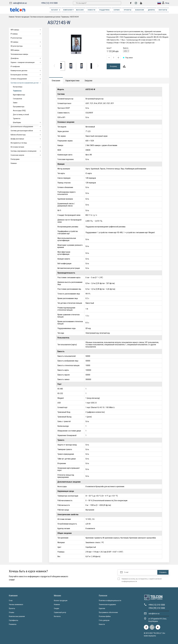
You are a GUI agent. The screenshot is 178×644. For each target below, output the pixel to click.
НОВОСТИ (92, 10)
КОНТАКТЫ (163, 10)
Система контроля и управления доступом (45, 17)
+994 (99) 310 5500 (157, 608)
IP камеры (26, 34)
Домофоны (26, 58)
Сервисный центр (60, 612)
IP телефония (15, 66)
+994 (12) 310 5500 (49, 3)
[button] (54, 66)
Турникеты (17, 118)
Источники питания (26, 147)
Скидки (56, 608)
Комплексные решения (17, 616)
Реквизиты (13, 624)
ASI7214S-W (74, 17)
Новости (102, 624)
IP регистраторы (16, 38)
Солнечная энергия (26, 155)
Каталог (56, 10)
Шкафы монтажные (26, 139)
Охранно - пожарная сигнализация (26, 62)
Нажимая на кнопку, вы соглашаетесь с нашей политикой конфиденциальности (142, 580)
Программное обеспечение (108, 612)
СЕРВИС (117, 10)
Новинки (14, 163)
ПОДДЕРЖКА (104, 10)
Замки (15, 103)
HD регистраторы (26, 46)
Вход (166, 3)
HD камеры (26, 42)
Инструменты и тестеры (19, 143)
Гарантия (102, 608)
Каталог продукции (22, 17)
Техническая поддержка (107, 604)
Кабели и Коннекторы (26, 135)
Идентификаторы (19, 95)
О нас (11, 600)
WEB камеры (15, 50)
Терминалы (65, 17)
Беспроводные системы (26, 75)
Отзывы (12, 612)
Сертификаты (14, 620)
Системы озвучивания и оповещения (26, 151)
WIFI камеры (26, 30)
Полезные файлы (105, 616)
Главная (12, 17)
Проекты (12, 608)
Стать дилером (104, 620)
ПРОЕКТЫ (128, 10)
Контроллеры (18, 87)
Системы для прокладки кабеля (26, 131)
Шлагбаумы (28, 122)
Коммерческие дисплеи (26, 71)
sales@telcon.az (20, 3)
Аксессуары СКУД (19, 111)
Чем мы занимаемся (16, 604)
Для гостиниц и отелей (21, 115)
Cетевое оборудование (26, 79)
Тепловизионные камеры (19, 54)
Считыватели (17, 99)
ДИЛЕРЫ (151, 10)
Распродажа (15, 159)
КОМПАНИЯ (69, 10)
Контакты (57, 616)
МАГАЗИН (80, 10)
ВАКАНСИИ (140, 10)
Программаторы (19, 107)
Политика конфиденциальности (110, 600)
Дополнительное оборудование (26, 127)
